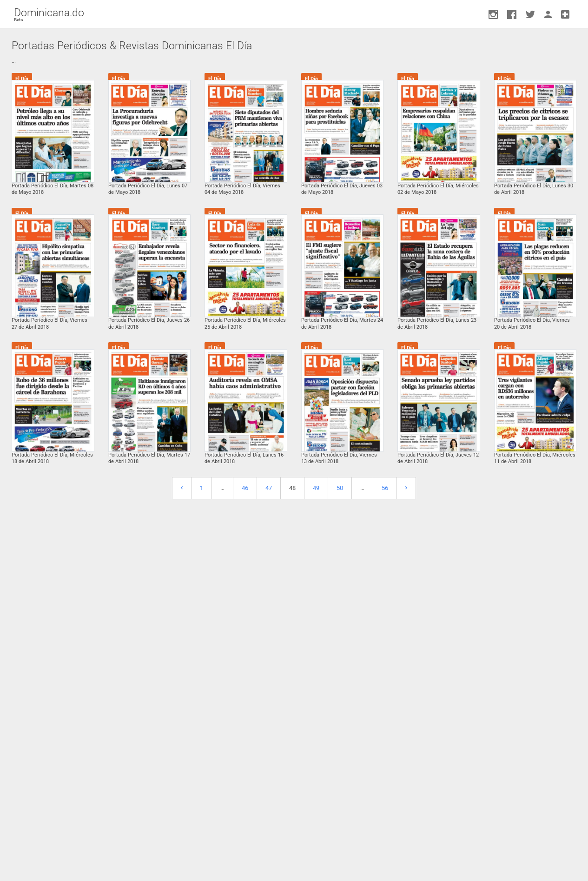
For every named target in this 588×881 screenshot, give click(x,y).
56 (385, 488)
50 (340, 488)
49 (316, 488)
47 (269, 488)
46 (245, 488)
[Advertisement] (294, 683)
